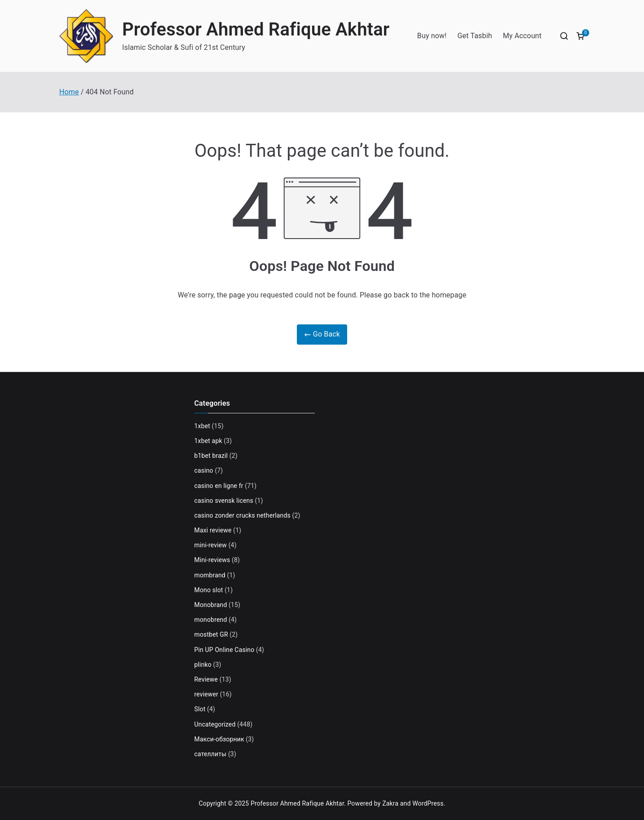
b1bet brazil (211, 456)
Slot (200, 709)
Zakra (390, 803)
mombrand (210, 575)
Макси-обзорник (219, 739)
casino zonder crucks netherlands (243, 515)
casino (204, 470)
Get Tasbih (475, 36)
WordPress (428, 803)
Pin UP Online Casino (225, 650)
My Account (522, 36)
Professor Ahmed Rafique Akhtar (256, 29)
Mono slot (209, 590)
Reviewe (206, 679)
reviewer (207, 694)
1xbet (202, 426)
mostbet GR (211, 634)
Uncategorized (215, 724)
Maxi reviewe (213, 530)
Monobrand (211, 605)
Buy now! (432, 36)
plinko (203, 665)
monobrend (211, 620)
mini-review (211, 545)
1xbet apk (208, 441)
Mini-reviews (212, 560)
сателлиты (211, 754)
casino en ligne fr (219, 486)
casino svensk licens (224, 501)
